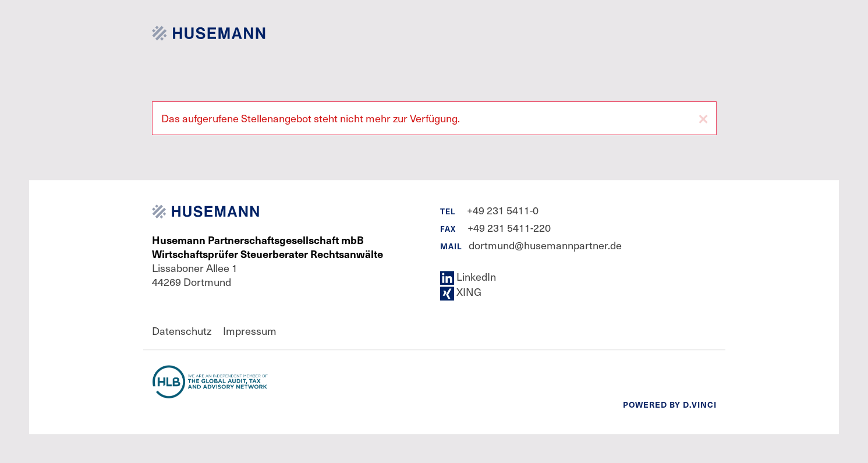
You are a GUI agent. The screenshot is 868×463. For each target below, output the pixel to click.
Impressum (250, 331)
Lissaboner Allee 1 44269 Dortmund (268, 261)
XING (461, 291)
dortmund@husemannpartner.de (545, 245)
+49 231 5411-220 (509, 227)
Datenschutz (182, 331)
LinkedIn (468, 276)
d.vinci (700, 404)
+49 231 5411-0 (503, 210)
